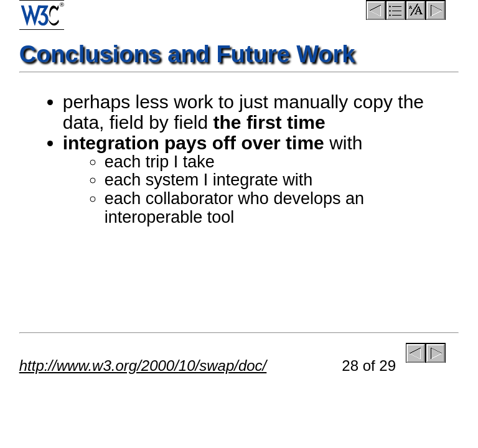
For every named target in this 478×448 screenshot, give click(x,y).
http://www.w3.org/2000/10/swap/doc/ (143, 366)
